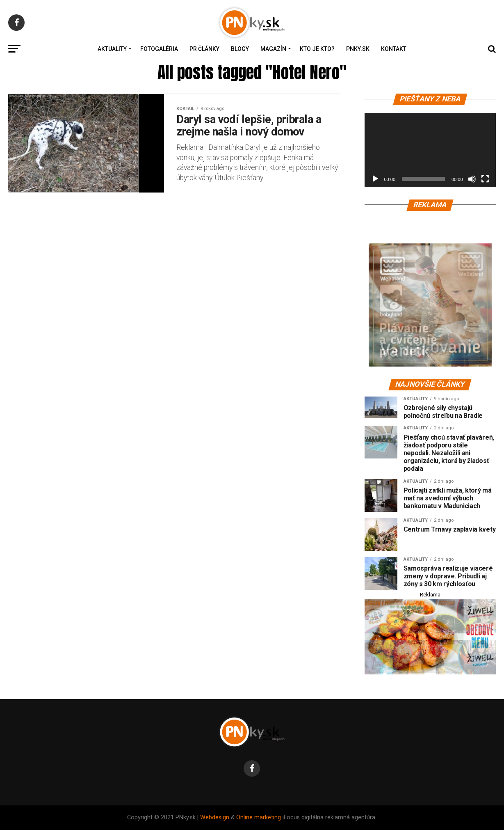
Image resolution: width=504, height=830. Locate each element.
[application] (430, 150)
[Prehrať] (375, 179)
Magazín (273, 49)
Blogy (240, 49)
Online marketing (259, 817)
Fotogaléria (159, 49)
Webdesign (215, 817)
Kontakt (394, 49)
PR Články (204, 49)
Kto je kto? (317, 49)
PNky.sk (358, 49)
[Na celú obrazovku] (485, 179)
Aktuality (112, 49)
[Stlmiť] (472, 179)
